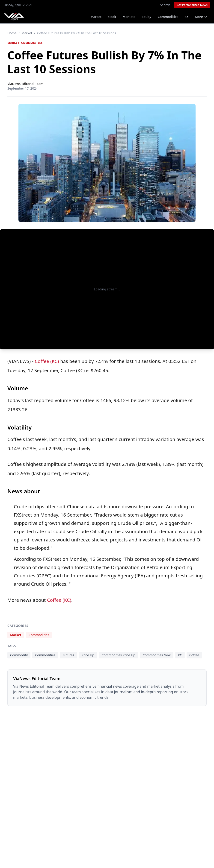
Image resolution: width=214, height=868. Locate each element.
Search (165, 5)
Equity (146, 17)
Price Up (88, 655)
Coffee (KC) (47, 361)
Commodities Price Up (119, 655)
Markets (129, 17)
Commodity (19, 655)
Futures (68, 655)
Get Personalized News (192, 5)
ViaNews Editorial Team (25, 84)
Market (96, 17)
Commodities (168, 17)
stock (112, 17)
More (201, 17)
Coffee (194, 655)
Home (12, 33)
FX (187, 17)
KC (180, 655)
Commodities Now (157, 655)
